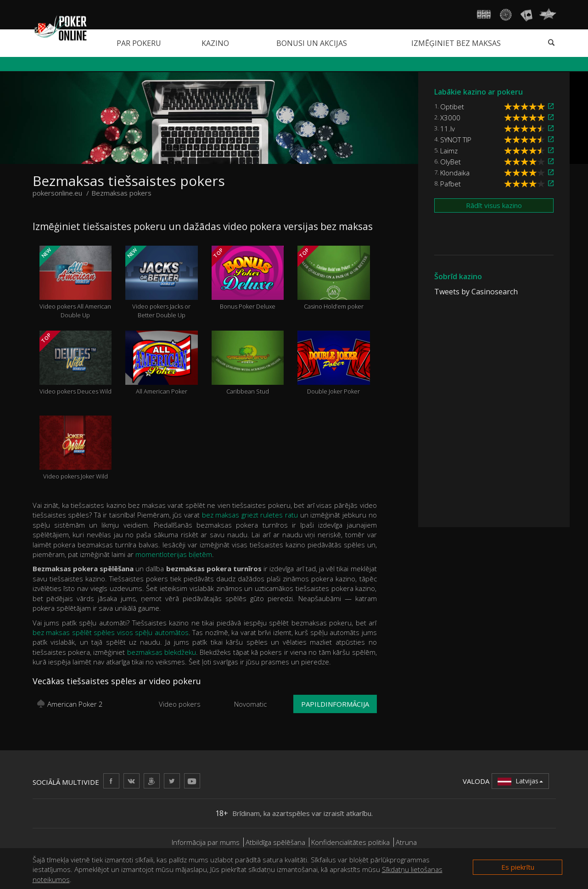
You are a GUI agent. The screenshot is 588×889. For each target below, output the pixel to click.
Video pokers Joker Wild (76, 448)
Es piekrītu (518, 867)
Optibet (452, 107)
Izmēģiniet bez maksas (456, 43)
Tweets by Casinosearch (476, 292)
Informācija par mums (206, 842)
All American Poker (162, 363)
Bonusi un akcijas (312, 43)
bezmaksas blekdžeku (162, 652)
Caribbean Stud (248, 363)
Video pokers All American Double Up (76, 282)
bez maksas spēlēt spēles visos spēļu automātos (111, 632)
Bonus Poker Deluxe (248, 278)
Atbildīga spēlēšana (275, 842)
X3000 (450, 118)
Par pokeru (139, 43)
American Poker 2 (75, 704)
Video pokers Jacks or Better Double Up (162, 282)
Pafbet (451, 184)
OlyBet (451, 162)
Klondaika (455, 173)
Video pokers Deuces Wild (76, 363)
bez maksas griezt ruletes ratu (250, 515)
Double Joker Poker (334, 363)
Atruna (406, 842)
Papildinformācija (335, 704)
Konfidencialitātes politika (350, 842)
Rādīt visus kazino (494, 205)
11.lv (448, 129)
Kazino (215, 43)
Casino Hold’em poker (334, 278)
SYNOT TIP (456, 140)
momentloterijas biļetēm (174, 554)
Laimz (449, 151)
